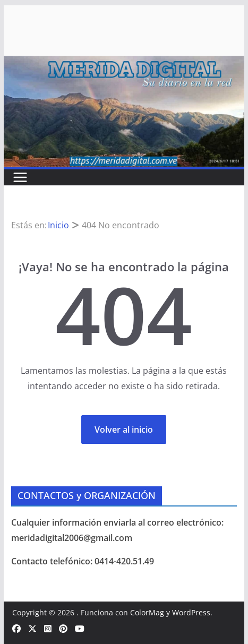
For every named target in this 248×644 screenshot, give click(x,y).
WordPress (191, 612)
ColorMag (147, 612)
